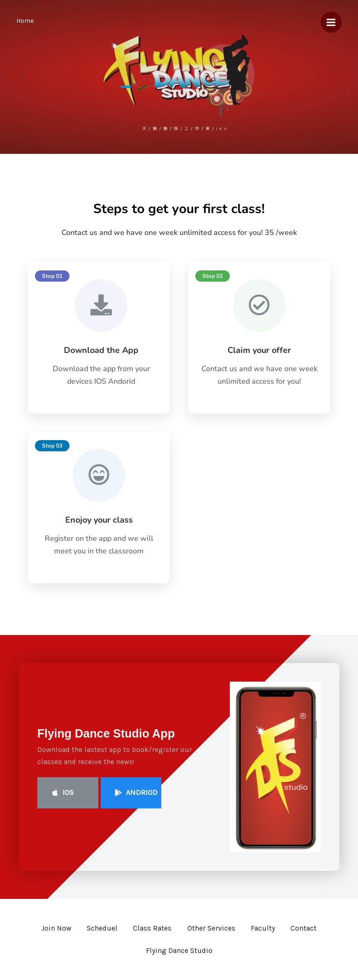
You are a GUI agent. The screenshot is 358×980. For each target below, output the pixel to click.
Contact (311, 933)
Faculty (268, 933)
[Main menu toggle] (331, 22)
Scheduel (97, 933)
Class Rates (151, 933)
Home (25, 21)
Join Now (48, 933)
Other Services (213, 933)
